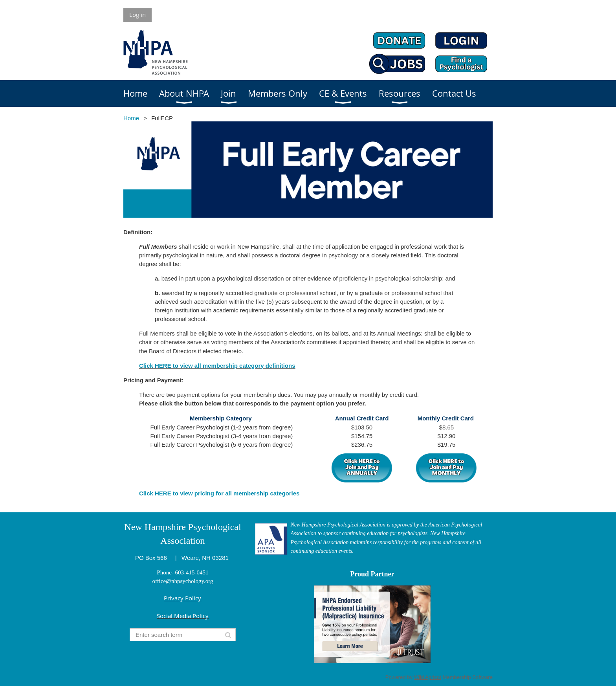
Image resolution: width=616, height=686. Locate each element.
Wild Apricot (428, 677)
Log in (137, 15)
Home (131, 118)
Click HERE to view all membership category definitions (217, 366)
